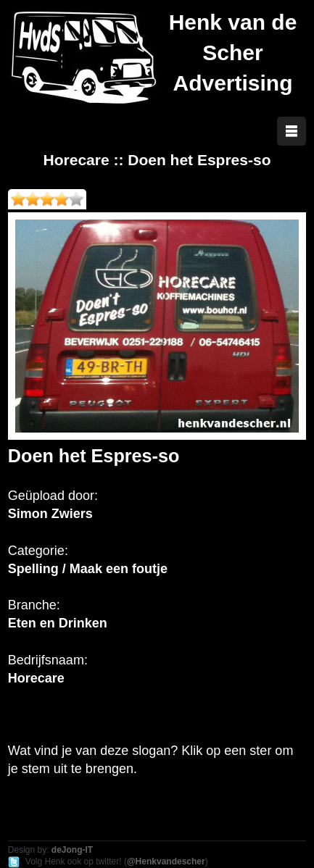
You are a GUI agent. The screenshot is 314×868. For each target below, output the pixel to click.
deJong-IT (72, 850)
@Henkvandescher (166, 861)
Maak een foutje (119, 569)
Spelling (33, 569)
